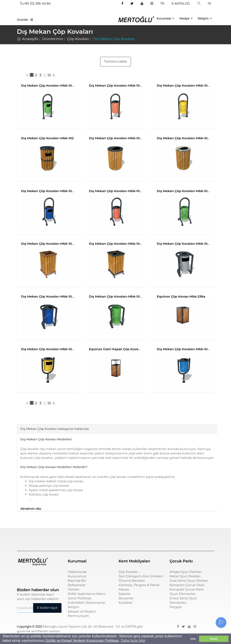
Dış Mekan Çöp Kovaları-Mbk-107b (49, 296)
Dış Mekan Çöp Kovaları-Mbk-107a (184, 244)
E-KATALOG (181, 3)
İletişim (205, 18)
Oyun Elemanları (183, 594)
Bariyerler (126, 598)
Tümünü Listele (115, 61)
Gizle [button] (193, 639)
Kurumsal (165, 18)
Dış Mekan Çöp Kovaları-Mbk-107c (116, 296)
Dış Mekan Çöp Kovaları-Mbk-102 (48, 138)
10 (49, 75)
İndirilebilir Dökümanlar (87, 603)
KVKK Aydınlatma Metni (87, 594)
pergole (176, 537)
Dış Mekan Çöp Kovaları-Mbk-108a (49, 349)
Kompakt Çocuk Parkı (187, 589)
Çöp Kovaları (129, 572)
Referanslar (77, 585)
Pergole (176, 607)
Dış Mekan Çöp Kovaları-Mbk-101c (184, 85)
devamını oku (31, 509)
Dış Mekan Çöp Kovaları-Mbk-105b (116, 244)
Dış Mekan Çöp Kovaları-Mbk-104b (117, 191)
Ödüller (74, 589)
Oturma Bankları (132, 581)
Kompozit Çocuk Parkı (187, 585)
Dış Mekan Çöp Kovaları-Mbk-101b (116, 85)
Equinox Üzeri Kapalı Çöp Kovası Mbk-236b (123, 349)
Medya (186, 18)
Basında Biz (77, 581)
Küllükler (126, 603)
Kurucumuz (77, 576)
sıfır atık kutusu (131, 537)
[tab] (20, 418)
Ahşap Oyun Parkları (186, 572)
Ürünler (23, 20)
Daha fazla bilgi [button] (133, 641)
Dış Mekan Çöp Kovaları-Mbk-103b (184, 138)
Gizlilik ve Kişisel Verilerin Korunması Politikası (82, 641)
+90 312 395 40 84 (35, 3)
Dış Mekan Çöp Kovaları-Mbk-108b (184, 349)
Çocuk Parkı (27, 537)
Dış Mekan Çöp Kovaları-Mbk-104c (184, 191)
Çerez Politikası (80, 598)
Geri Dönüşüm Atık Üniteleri (141, 576)
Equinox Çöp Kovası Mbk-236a (181, 296)
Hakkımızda (77, 572)
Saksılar (125, 594)
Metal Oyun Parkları (185, 576)
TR (162, 3)
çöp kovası (76, 537)
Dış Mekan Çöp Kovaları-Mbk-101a (48, 85)
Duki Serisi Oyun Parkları (189, 581)
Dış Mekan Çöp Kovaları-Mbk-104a (49, 191)
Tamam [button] (214, 639)
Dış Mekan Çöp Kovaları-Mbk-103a (116, 138)
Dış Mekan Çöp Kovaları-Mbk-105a (48, 244)
